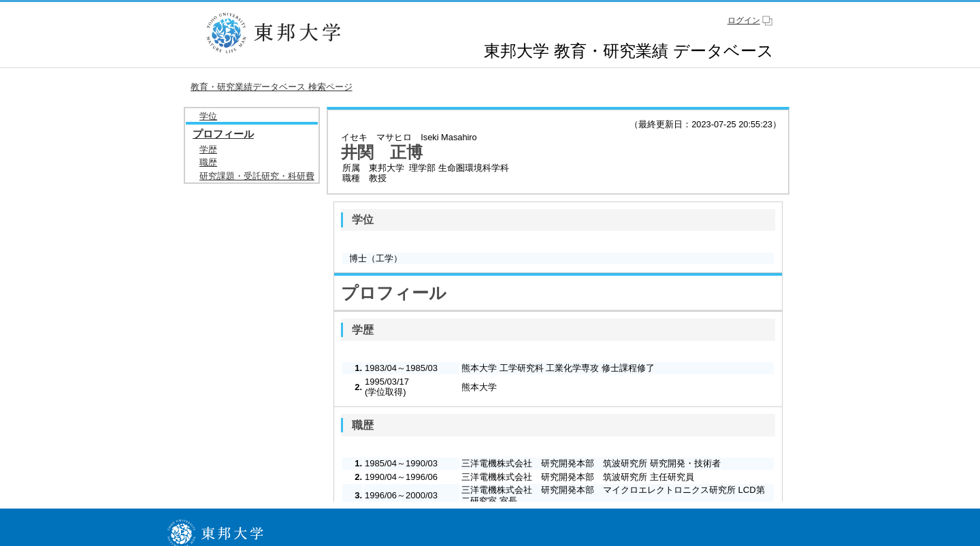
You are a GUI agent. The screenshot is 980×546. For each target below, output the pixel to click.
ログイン (744, 20)
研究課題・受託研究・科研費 (257, 176)
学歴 (208, 149)
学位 (208, 116)
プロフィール (223, 134)
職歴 (208, 162)
